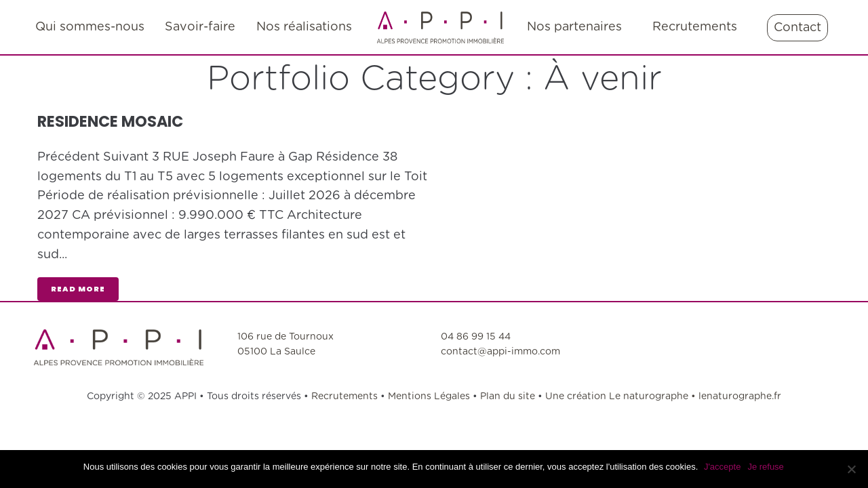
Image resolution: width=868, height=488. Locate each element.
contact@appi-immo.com (500, 352)
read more (78, 289)
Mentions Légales (430, 396)
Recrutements (346, 396)
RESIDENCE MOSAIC (116, 121)
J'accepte (723, 467)
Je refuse (767, 467)
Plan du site (508, 396)
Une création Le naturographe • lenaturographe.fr (663, 396)
